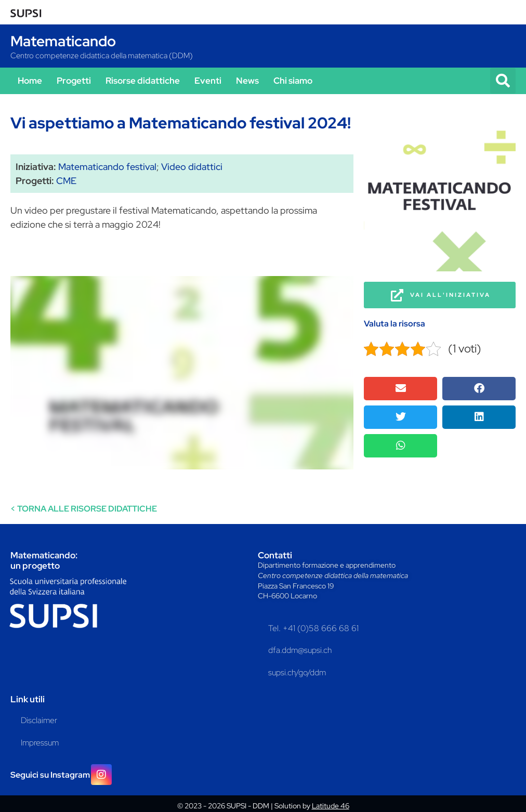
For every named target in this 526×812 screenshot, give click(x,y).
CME (66, 181)
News (247, 81)
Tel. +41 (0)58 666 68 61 (313, 628)
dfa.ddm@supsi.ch (300, 650)
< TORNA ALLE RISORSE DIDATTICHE (84, 509)
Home (30, 81)
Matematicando (63, 41)
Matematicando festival (107, 167)
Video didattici (192, 167)
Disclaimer (39, 720)
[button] (503, 81)
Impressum (40, 743)
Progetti (74, 81)
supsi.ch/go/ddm (297, 672)
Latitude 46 (331, 806)
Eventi (208, 81)
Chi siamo (293, 81)
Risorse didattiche (143, 81)
